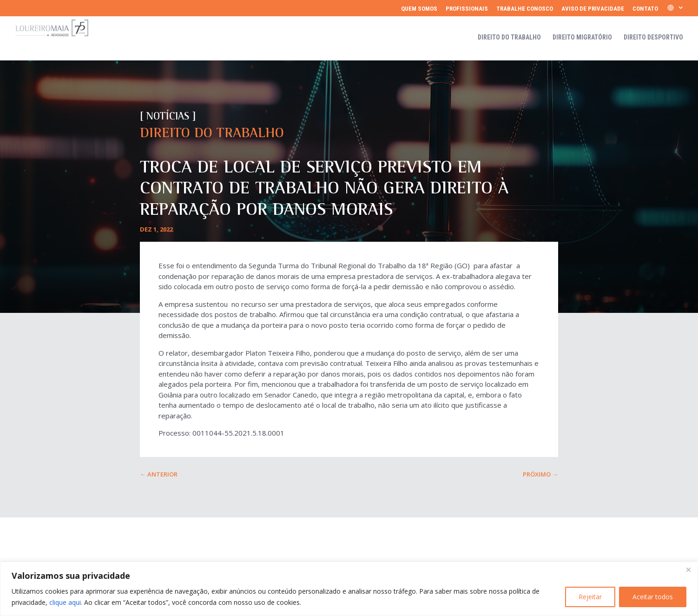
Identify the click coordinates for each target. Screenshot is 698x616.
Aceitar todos (653, 597)
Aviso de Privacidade (593, 9)
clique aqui (65, 602)
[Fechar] (688, 570)
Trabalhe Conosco (525, 9)
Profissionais (467, 9)
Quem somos (419, 9)
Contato (645, 9)
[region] (349, 589)
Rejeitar (590, 597)
